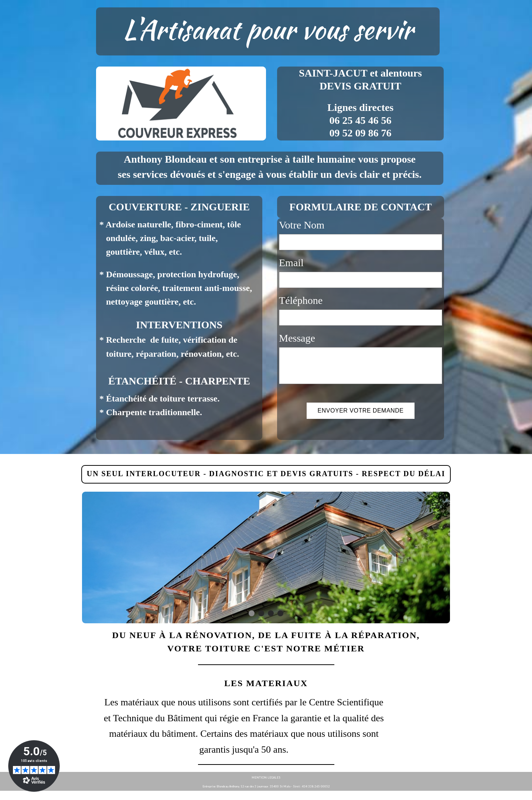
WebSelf (520, 795)
